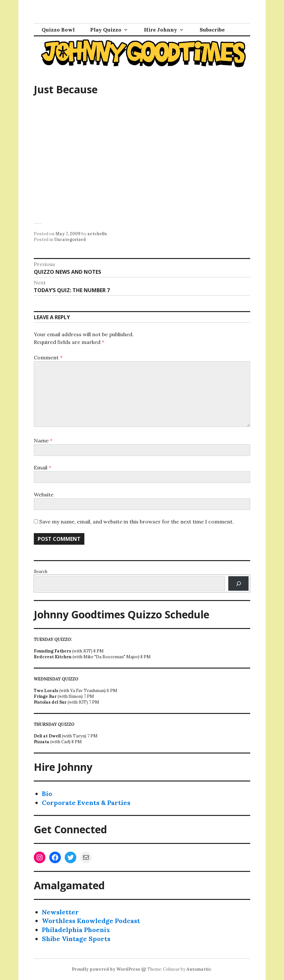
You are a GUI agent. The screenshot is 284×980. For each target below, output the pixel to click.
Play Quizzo (106, 30)
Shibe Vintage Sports (76, 939)
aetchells (97, 234)
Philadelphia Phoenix (76, 930)
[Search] (238, 583)
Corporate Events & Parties (86, 803)
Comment (48, 357)
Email (43, 467)
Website (44, 495)
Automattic (199, 969)
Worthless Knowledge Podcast (91, 921)
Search (41, 572)
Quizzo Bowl (58, 30)
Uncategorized (70, 240)
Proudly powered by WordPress (106, 969)
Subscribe (212, 30)
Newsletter (60, 912)
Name (43, 440)
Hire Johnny (161, 30)
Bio (47, 794)
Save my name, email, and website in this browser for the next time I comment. (137, 522)
